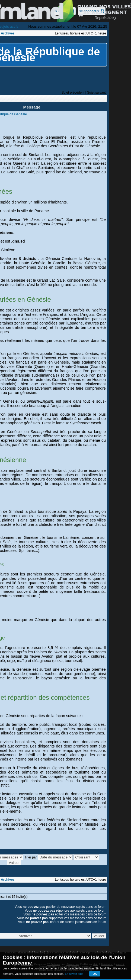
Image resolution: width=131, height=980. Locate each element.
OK (95, 974)
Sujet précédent (73, 93)
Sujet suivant (96, 93)
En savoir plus (74, 974)
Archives (8, 33)
